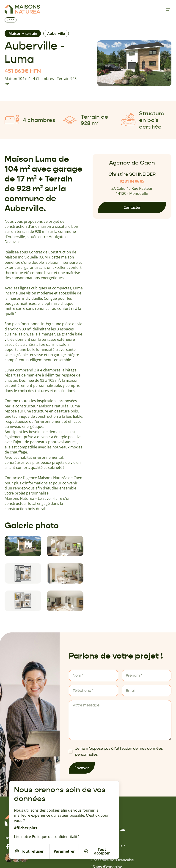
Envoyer (82, 768)
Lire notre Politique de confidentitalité (47, 837)
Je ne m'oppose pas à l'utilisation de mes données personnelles (119, 752)
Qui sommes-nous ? (108, 846)
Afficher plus (26, 828)
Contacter (132, 207)
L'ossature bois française (112, 860)
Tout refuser (29, 851)
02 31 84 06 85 (132, 181)
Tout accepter (97, 851)
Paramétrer (64, 851)
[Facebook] (7, 846)
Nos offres (100, 823)
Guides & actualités (108, 830)
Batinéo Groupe (104, 853)
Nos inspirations (105, 817)
